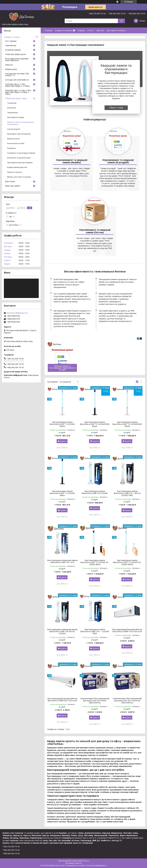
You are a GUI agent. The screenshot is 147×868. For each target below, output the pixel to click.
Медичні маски (13, 139)
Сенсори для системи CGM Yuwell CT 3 (17, 75)
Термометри (12, 113)
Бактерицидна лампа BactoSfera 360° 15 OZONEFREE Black (95, 424)
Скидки (81, 30)
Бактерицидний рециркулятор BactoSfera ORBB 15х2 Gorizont (127, 630)
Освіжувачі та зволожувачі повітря (21, 153)
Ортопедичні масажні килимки (20, 163)
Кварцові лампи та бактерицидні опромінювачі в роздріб (62, 368)
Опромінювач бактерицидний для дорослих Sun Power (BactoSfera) (95, 700)
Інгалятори (11, 108)
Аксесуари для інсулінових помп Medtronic (17, 60)
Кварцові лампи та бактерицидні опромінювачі (21, 123)
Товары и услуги (12, 37)
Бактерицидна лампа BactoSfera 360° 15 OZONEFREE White (127, 424)
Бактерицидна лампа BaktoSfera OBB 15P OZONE (95, 492)
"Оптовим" (130, 181)
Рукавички (11, 148)
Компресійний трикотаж (17, 167)
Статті (91, 30)
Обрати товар (116, 108)
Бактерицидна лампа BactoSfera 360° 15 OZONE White (62, 424)
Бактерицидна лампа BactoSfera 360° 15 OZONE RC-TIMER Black (95, 562)
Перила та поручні (15, 172)
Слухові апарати (14, 129)
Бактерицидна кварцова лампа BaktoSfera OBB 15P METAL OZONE (62, 631)
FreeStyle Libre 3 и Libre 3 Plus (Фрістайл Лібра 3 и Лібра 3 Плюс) (18, 92)
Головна (48, 30)
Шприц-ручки (11, 69)
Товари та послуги (64, 30)
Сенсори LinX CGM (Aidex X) (17, 80)
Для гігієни (10, 182)
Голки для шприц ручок (16, 54)
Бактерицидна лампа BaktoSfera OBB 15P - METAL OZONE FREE (127, 493)
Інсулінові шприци (13, 50)
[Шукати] (121, 21)
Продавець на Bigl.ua (73, 863)
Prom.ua (86, 861)
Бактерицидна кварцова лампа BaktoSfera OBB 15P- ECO (62, 561)
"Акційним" (106, 183)
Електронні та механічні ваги (19, 158)
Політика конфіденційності (96, 865)
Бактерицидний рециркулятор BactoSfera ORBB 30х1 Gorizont (62, 699)
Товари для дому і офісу (16, 99)
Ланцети (9, 65)
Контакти (71, 36)
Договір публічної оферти (100, 36)
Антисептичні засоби (16, 143)
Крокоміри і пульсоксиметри (19, 134)
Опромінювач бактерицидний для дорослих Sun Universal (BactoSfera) (127, 700)
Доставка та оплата (116, 30)
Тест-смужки (11, 41)
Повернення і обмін (54, 36)
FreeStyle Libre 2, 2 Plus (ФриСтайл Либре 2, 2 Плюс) (17, 85)
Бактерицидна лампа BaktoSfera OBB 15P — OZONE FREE (95, 631)
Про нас (100, 30)
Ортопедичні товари (15, 117)
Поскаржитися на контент (75, 865)
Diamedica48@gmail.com (17, 313)
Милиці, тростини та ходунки (19, 177)
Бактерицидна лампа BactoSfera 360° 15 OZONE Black (62, 493)
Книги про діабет (13, 186)
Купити (63, 441)
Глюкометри (11, 46)
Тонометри (12, 103)
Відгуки (82, 36)
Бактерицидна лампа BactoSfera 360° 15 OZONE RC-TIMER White (127, 562)
